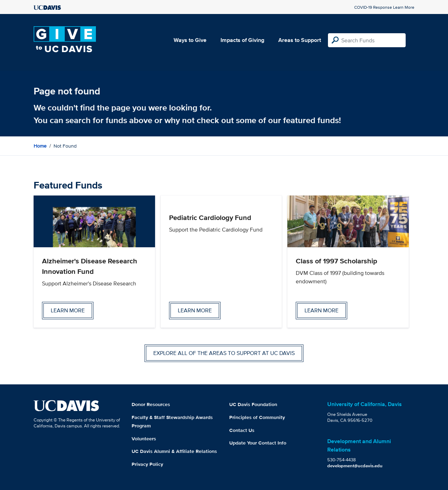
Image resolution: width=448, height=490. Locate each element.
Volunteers (144, 439)
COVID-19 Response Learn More (384, 7)
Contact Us (242, 430)
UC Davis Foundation (253, 404)
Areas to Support (300, 40)
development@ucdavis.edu (355, 466)
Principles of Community (257, 417)
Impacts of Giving (242, 40)
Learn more (68, 310)
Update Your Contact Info (258, 443)
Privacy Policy (147, 464)
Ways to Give (190, 40)
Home (40, 146)
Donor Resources (151, 404)
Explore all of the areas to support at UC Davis (224, 353)
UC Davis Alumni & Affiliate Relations (174, 451)
